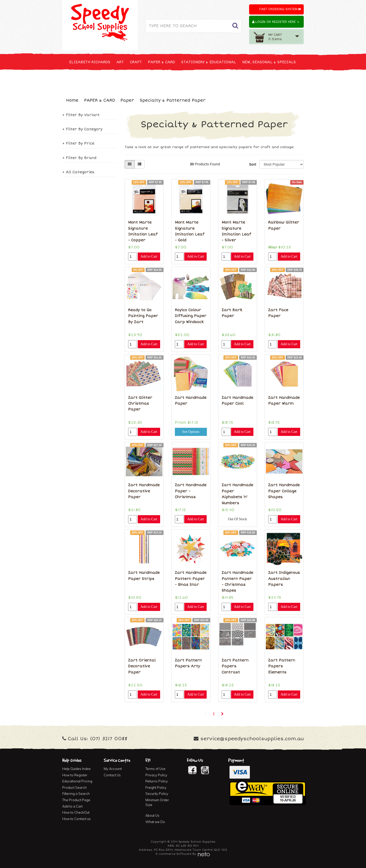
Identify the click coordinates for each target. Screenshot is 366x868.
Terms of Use (155, 769)
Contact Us (112, 775)
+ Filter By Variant (81, 115)
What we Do (155, 822)
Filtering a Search (76, 794)
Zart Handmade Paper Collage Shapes (284, 491)
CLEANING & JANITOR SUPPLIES (129, 81)
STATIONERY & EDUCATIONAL (209, 62)
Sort (252, 164)
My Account (113, 769)
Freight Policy (156, 787)
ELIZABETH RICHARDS (90, 62)
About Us (152, 815)
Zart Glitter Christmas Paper (140, 404)
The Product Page (76, 800)
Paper (127, 100)
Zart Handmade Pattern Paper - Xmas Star (191, 579)
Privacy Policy (156, 775)
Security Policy (157, 794)
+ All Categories (78, 172)
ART (120, 62)
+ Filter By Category (82, 129)
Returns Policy (157, 781)
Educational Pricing (77, 781)
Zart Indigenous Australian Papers (284, 579)
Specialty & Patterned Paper (173, 100)
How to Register (75, 775)
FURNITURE (223, 81)
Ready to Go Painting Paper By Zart (143, 316)
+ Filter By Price (78, 143)
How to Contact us (77, 819)
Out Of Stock (238, 519)
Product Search (74, 787)
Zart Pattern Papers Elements (282, 666)
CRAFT (136, 62)
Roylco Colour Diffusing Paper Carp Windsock (191, 316)
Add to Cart (149, 256)
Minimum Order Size (157, 802)
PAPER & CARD (162, 62)
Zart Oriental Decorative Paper (142, 666)
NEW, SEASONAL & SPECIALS (269, 62)
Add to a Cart (72, 806)
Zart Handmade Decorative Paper (144, 491)
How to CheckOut (76, 812)
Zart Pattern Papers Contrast (235, 666)
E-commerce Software (174, 854)
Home (72, 100)
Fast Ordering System (280, 9)
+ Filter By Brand (79, 158)
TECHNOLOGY (81, 81)
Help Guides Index (77, 769)
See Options (191, 432)
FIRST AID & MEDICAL (186, 81)
